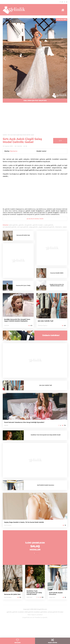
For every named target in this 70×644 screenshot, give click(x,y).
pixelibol (40, 615)
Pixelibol (38, 617)
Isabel (65, 227)
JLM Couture (8, 525)
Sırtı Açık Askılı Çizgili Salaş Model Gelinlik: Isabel (22, 141)
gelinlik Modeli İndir (35, 219)
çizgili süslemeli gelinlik (46, 227)
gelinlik (21, 225)
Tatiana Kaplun (43, 325)
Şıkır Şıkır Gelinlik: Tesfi (45, 321)
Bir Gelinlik (18, 146)
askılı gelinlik (13, 225)
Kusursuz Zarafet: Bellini (57, 273)
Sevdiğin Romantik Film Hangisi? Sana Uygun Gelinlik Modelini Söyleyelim (17, 320)
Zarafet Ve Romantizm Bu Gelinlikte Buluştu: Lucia (57, 285)
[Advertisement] (35, 119)
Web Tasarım (32, 615)
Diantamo (14, 151)
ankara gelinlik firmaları (56, 612)
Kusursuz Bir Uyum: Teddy (23, 285)
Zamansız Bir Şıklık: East (23, 235)
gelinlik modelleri (18, 612)
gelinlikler (44, 612)
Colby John (52, 597)
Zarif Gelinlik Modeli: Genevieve (46, 485)
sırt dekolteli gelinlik (10, 227)
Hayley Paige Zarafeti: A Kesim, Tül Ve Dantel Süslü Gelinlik (24, 522)
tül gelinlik (28, 225)
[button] (65, 58)
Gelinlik (6, 325)
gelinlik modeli (38, 225)
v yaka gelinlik (48, 225)
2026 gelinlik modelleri (32, 612)
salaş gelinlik (33, 227)
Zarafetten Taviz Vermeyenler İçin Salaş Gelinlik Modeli (46, 435)
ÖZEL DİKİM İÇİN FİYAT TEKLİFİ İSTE (35, 101)
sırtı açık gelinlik (23, 227)
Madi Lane (29, 597)
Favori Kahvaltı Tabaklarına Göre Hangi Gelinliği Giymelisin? (24, 422)
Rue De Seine (8, 597)
